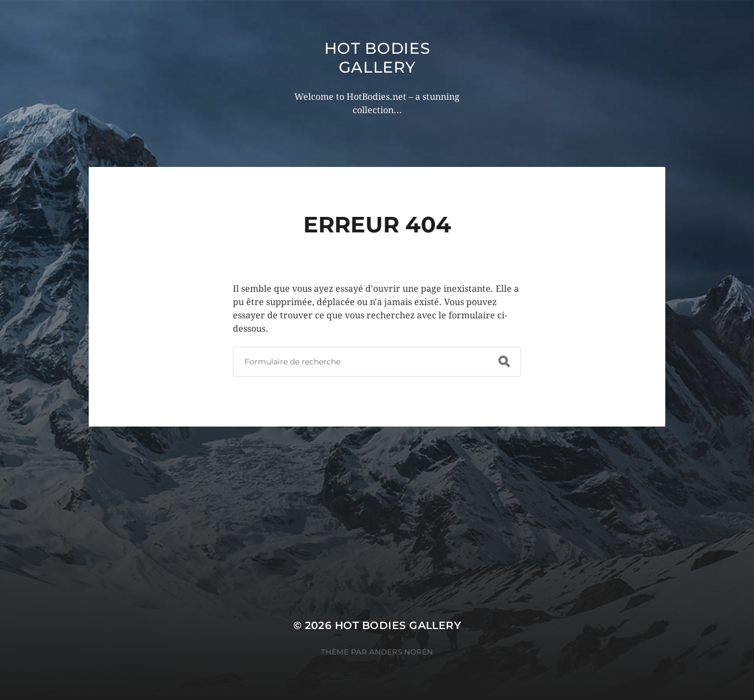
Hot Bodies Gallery (377, 58)
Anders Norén (401, 652)
